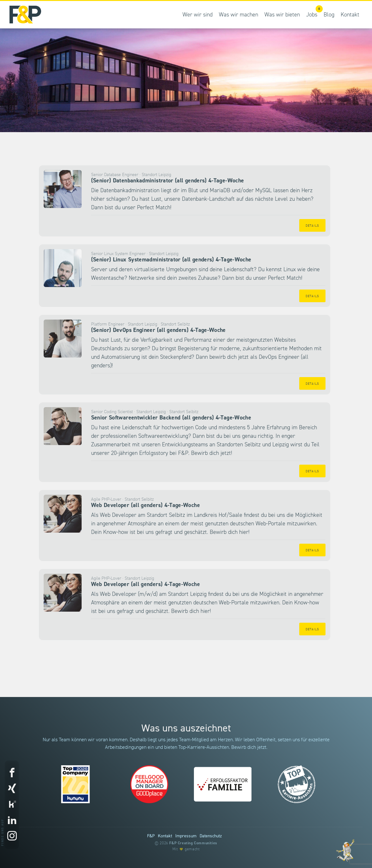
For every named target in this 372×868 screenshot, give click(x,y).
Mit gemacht (186, 849)
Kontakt (350, 15)
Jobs (313, 12)
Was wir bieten (282, 15)
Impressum (186, 836)
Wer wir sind (198, 15)
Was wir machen (239, 15)
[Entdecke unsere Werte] (345, 850)
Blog (329, 15)
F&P (151, 836)
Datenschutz (211, 836)
